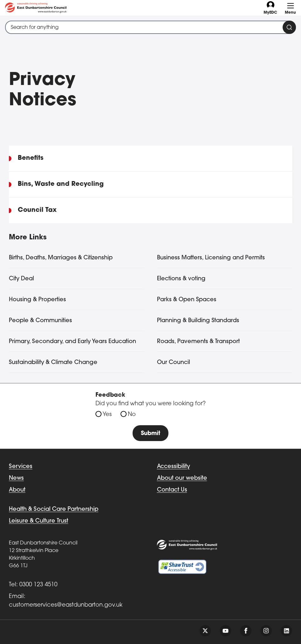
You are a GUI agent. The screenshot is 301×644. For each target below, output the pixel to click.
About (17, 490)
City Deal (21, 279)
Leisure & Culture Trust (39, 521)
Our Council (173, 363)
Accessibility (173, 467)
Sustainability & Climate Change (53, 363)
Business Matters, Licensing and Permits (211, 258)
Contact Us (172, 490)
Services (21, 467)
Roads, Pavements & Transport (198, 342)
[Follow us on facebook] (246, 631)
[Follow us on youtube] (226, 631)
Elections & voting (181, 279)
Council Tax (37, 210)
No (132, 415)
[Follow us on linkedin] (286, 631)
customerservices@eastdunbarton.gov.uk (66, 605)
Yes (107, 415)
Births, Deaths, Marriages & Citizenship (61, 258)
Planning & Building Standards (198, 321)
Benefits (31, 158)
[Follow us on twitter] (205, 631)
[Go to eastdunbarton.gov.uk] (36, 8)
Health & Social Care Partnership (54, 509)
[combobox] (150, 27)
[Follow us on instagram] (266, 631)
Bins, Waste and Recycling (61, 184)
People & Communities (40, 321)
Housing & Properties (37, 300)
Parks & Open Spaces (187, 300)
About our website (182, 478)
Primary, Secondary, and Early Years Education (72, 342)
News (16, 478)
